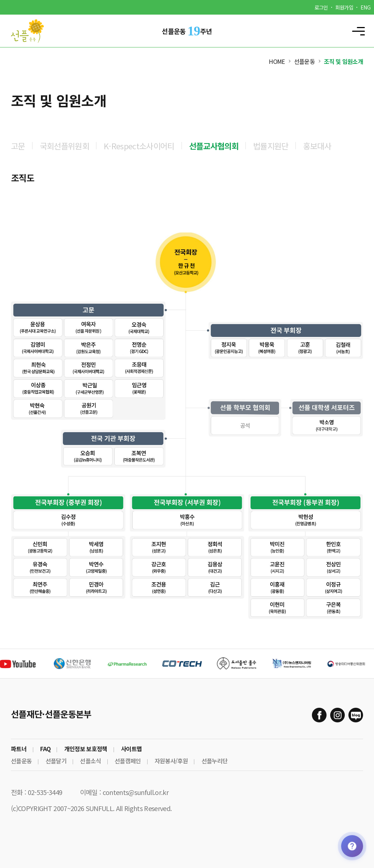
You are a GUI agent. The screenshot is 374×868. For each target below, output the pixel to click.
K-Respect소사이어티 (139, 146)
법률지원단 (271, 146)
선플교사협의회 (214, 146)
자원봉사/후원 (171, 761)
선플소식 (90, 761)
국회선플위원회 (64, 146)
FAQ (45, 749)
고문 (18, 146)
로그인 (321, 7)
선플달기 (56, 761)
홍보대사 (317, 146)
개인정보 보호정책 (86, 749)
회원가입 (344, 7)
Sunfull (33, 31)
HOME (277, 61)
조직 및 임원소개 (344, 61)
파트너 (19, 749)
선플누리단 (215, 761)
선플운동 (304, 61)
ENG (365, 7)
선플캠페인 (128, 761)
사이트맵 (131, 749)
